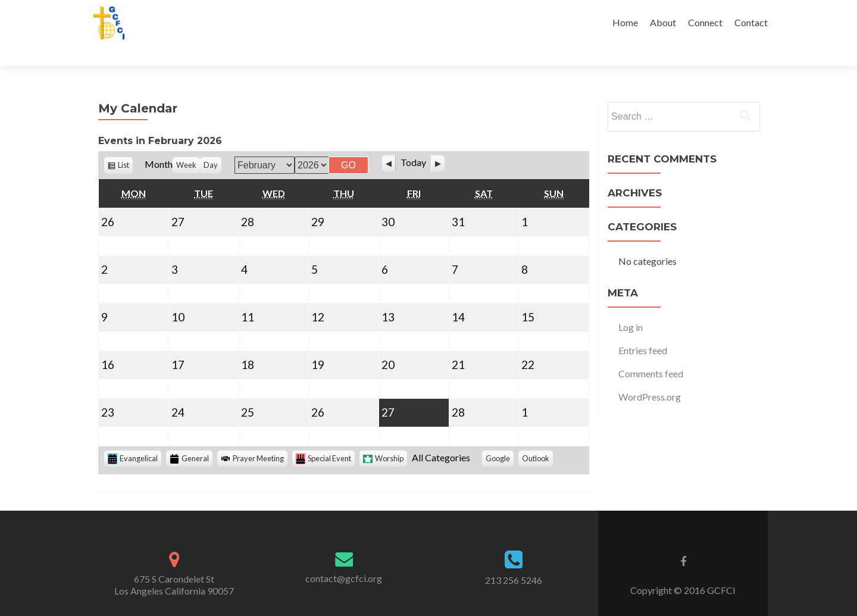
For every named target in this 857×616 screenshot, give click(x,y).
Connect (705, 22)
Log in (631, 306)
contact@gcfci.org (344, 557)
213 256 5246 (514, 560)
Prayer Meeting (252, 437)
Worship (383, 437)
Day (211, 144)
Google (500, 439)
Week (186, 144)
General (189, 438)
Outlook (537, 439)
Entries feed (643, 329)
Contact (751, 22)
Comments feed (651, 353)
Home (625, 22)
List (125, 146)
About (663, 22)
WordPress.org (650, 376)
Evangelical (133, 438)
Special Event (323, 438)
